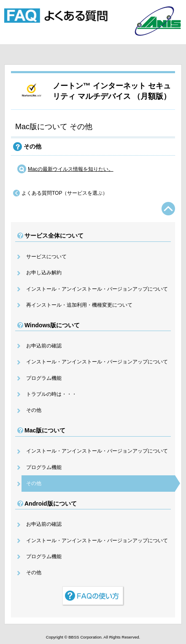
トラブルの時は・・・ (51, 394)
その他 (34, 410)
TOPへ (168, 209)
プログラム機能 (44, 378)
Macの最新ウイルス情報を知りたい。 (71, 169)
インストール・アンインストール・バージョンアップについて (97, 289)
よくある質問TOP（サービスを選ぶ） (65, 193)
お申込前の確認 (44, 346)
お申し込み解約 (44, 273)
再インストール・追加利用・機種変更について (79, 305)
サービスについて (46, 257)
